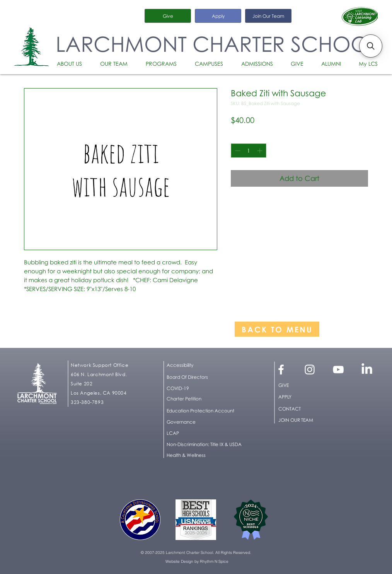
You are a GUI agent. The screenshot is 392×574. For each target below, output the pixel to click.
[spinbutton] (249, 151)
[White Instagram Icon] (310, 370)
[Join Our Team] (268, 16)
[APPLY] (305, 397)
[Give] (168, 16)
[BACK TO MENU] (277, 329)
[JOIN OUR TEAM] (305, 420)
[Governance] (206, 422)
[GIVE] (305, 385)
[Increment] (260, 151)
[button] (72, 64)
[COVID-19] (206, 388)
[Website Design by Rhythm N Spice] (197, 562)
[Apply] (218, 16)
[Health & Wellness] (190, 455)
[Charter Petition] (206, 399)
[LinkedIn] (367, 370)
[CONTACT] (305, 409)
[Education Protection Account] (206, 411)
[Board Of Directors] (206, 377)
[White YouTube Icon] (338, 370)
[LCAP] (206, 433)
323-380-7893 (87, 402)
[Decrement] (237, 151)
